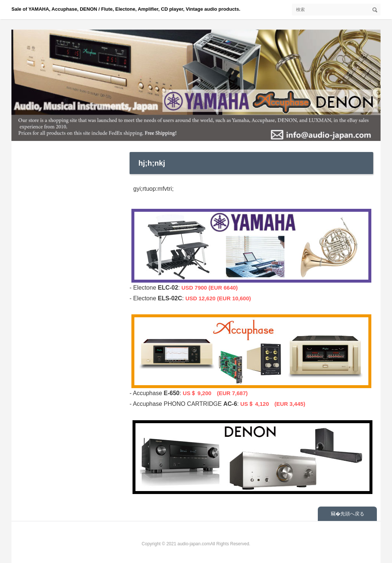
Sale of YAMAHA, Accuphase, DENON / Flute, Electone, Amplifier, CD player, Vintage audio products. (126, 9)
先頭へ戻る (352, 514)
